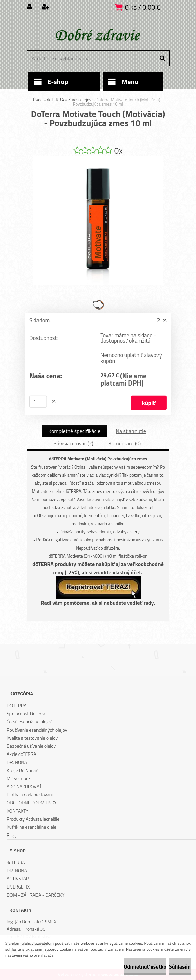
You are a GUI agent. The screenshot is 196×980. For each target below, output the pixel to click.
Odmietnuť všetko (145, 966)
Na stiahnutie (131, 431)
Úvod (38, 100)
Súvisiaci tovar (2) (73, 443)
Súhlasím (180, 966)
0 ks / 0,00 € (143, 7)
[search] (162, 58)
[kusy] (38, 402)
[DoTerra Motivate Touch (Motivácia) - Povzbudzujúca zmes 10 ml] (98, 159)
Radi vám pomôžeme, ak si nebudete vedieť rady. (98, 603)
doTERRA (55, 100)
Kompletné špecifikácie (74, 431)
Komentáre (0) (125, 443)
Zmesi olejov (80, 100)
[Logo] (97, 35)
